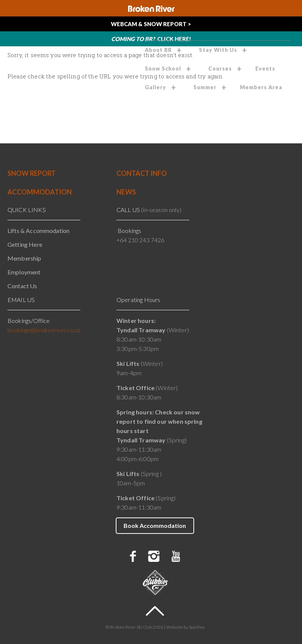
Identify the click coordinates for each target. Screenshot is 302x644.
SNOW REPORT (32, 173)
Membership (24, 258)
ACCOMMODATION (40, 192)
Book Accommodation (155, 525)
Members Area (261, 87)
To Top (155, 611)
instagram (154, 556)
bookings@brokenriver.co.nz (44, 330)
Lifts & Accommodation (38, 231)
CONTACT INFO (142, 173)
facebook (133, 556)
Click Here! (151, 39)
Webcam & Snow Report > (151, 24)
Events (265, 69)
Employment (24, 272)
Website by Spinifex (185, 627)
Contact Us (22, 286)
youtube (176, 556)
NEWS (126, 192)
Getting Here (25, 244)
